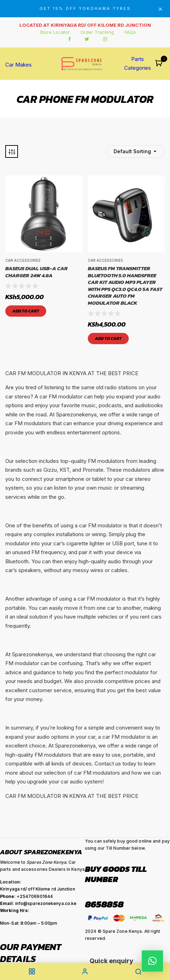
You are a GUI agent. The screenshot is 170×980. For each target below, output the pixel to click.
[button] (160, 64)
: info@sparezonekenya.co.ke (38, 903)
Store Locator (55, 32)
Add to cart (26, 311)
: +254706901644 (26, 896)
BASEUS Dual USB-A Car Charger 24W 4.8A (37, 272)
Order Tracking (97, 32)
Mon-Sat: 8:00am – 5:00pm (29, 923)
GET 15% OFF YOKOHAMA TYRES (85, 8)
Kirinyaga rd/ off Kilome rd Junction (38, 889)
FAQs (130, 32)
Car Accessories (23, 260)
